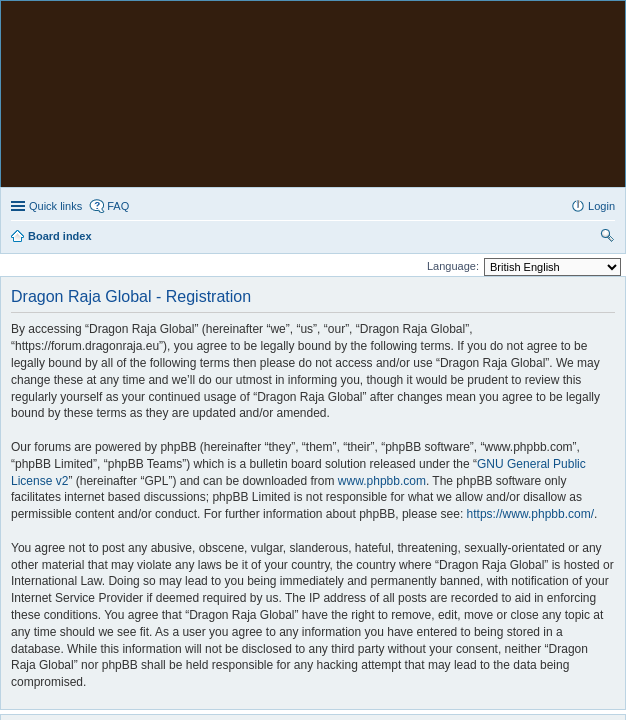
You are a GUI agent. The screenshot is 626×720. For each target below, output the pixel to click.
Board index (60, 593)
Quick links (55, 20)
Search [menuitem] (607, 52)
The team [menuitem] (314, 593)
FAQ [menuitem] (118, 20)
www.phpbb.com (382, 295)
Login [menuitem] (601, 20)
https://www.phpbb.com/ (530, 328)
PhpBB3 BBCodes (355, 632)
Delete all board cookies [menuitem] (421, 593)
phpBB (261, 621)
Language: (453, 80)
